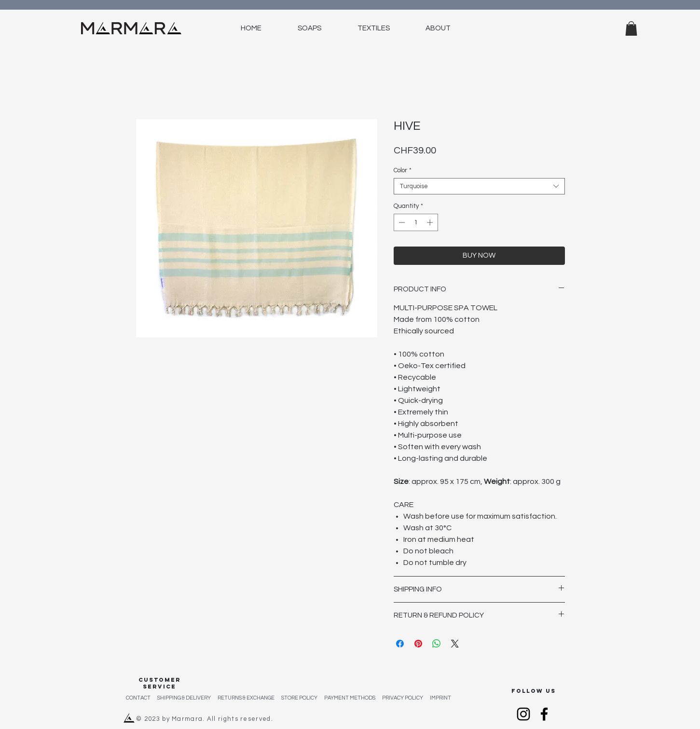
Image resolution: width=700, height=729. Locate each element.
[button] (631, 28)
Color (403, 170)
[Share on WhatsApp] (437, 644)
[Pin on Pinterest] (418, 644)
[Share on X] (455, 644)
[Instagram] (523, 714)
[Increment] (431, 222)
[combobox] (479, 186)
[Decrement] (401, 222)
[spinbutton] (416, 222)
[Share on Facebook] (400, 644)
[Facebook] (544, 714)
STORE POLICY (303, 698)
